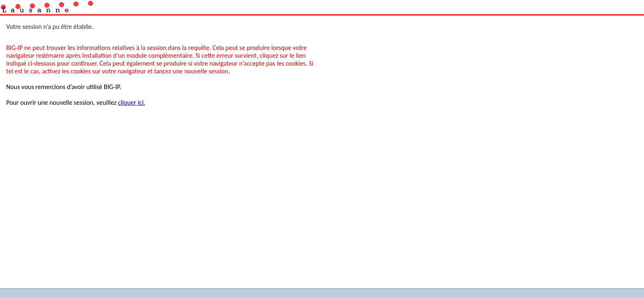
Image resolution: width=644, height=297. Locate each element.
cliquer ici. (131, 103)
